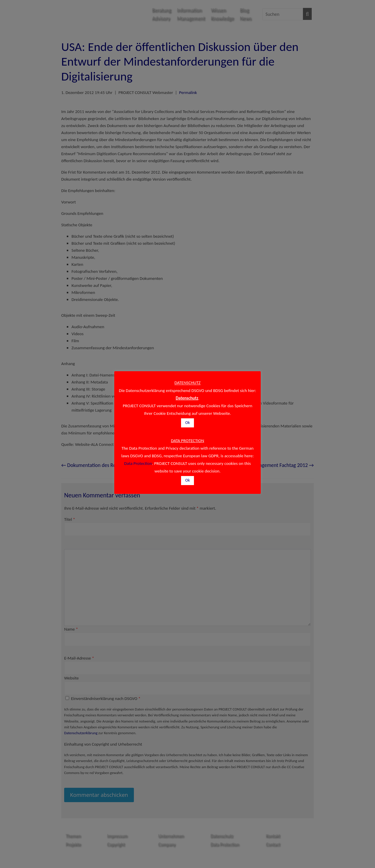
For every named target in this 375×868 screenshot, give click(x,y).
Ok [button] (187, 423)
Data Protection (138, 463)
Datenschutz (187, 398)
